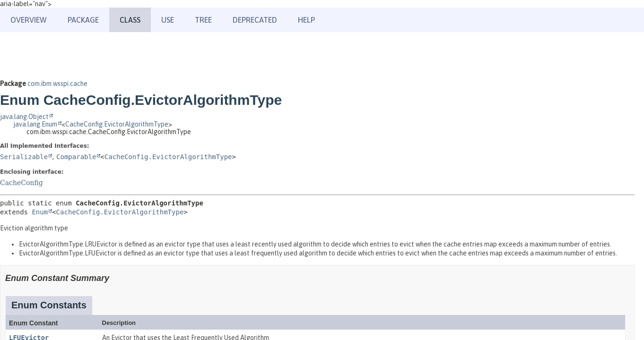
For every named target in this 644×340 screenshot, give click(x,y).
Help (306, 20)
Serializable (24, 157)
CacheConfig (22, 183)
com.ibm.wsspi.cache (57, 84)
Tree (203, 20)
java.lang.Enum (35, 124)
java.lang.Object (24, 117)
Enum (40, 212)
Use (168, 20)
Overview (29, 20)
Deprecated (255, 20)
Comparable (76, 157)
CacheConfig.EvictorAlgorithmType (117, 124)
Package (83, 20)
